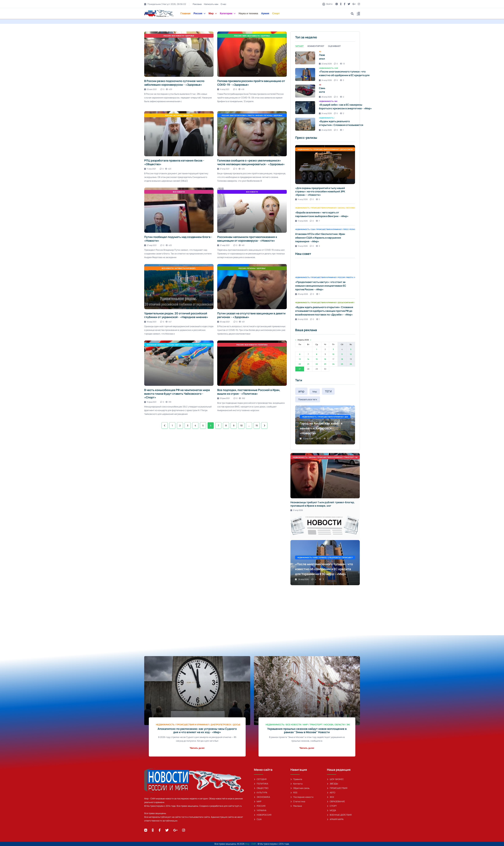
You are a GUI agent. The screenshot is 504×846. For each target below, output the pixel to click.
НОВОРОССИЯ (263, 815)
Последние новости (302, 797)
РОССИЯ (260, 806)
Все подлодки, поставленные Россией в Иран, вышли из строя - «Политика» (249, 392)
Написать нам (211, 4)
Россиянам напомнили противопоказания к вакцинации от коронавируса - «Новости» (247, 239)
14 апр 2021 (223, 89)
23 (325, 364)
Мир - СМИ (251, 844)
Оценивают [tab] (334, 46)
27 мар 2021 (150, 245)
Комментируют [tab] (316, 46)
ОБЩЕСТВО (261, 788)
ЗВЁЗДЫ (332, 784)
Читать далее (197, 748)
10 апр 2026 (301, 246)
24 (333, 364)
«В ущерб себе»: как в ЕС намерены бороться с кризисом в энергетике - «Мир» (345, 107)
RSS (294, 793)
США (258, 819)
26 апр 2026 (325, 97)
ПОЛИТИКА (261, 784)
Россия (199, 13)
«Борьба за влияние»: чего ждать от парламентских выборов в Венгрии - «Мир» (322, 214)
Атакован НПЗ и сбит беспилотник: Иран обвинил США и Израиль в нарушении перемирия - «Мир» (320, 238)
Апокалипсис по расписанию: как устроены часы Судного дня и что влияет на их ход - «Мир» (197, 730)
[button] (358, 14)
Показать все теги (308, 399)
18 (342, 359)
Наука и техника (248, 13)
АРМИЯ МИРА (335, 819)
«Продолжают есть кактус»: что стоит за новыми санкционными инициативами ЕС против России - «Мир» (321, 286)
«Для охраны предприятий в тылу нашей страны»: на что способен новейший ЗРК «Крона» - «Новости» (320, 191)
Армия (265, 13)
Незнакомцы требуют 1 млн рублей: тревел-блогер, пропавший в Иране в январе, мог (323, 504)
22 (317, 364)
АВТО (331, 793)
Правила (296, 779)
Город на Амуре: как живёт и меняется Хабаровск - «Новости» (321, 428)
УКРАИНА (260, 810)
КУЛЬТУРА (261, 793)
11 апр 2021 (150, 169)
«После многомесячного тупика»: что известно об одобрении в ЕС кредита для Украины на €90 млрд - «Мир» (344, 75)
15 (257, 425)
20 (300, 364)
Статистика (298, 801)
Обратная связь (300, 788)
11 (342, 354)
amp (301, 391)
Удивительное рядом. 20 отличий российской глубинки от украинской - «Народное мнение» (176, 315)
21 (308, 364)
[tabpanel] (325, 91)
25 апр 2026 (302, 294)
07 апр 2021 (223, 169)
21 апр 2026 (306, 439)
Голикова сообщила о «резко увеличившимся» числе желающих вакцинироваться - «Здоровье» (251, 162)
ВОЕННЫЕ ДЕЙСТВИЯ (339, 815)
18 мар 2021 (150, 322)
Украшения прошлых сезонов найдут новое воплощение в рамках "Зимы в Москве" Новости (307, 730)
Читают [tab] (299, 46)
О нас (223, 4)
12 (351, 354)
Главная (185, 13)
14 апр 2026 (301, 199)
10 (241, 425)
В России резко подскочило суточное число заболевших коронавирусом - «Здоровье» (174, 83)
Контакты (296, 784)
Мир (213, 13)
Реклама (197, 4)
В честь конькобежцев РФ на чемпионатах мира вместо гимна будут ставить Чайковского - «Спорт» (177, 394)
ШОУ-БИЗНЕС (335, 779)
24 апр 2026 (325, 80)
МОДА (331, 810)
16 (325, 359)
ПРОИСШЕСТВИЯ (337, 788)
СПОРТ (332, 806)
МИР (258, 801)
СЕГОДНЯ (260, 779)
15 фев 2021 (150, 402)
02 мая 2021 (151, 89)
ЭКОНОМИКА (262, 797)
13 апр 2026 (301, 221)
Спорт (276, 13)
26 (351, 364)
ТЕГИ (328, 391)
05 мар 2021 (224, 322)
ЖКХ (330, 797)
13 (300, 359)
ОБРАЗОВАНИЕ (336, 801)
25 (342, 364)
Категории (228, 13)
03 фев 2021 (224, 398)
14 (308, 359)
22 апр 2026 (325, 64)
